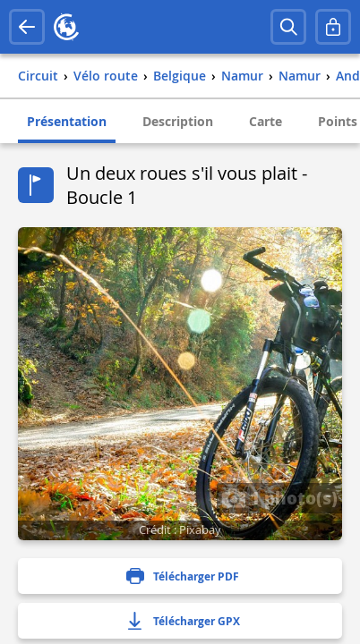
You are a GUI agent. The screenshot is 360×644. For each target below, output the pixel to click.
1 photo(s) (279, 497)
